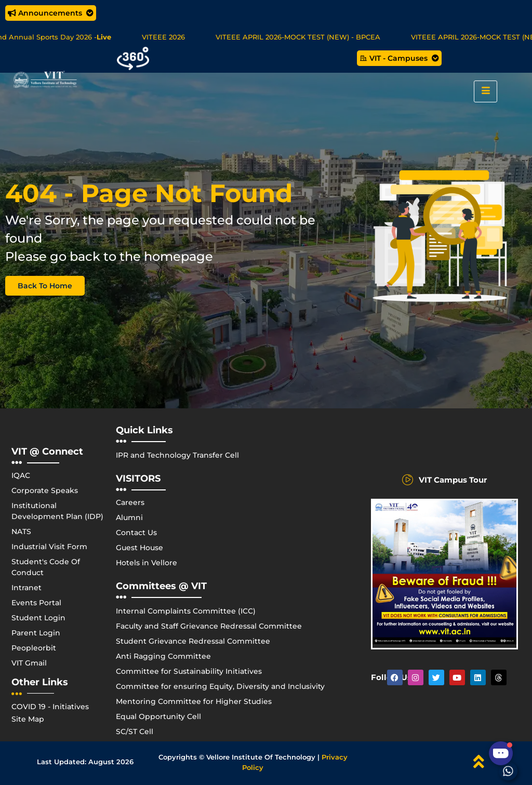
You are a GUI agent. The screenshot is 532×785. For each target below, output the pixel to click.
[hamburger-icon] (486, 91)
